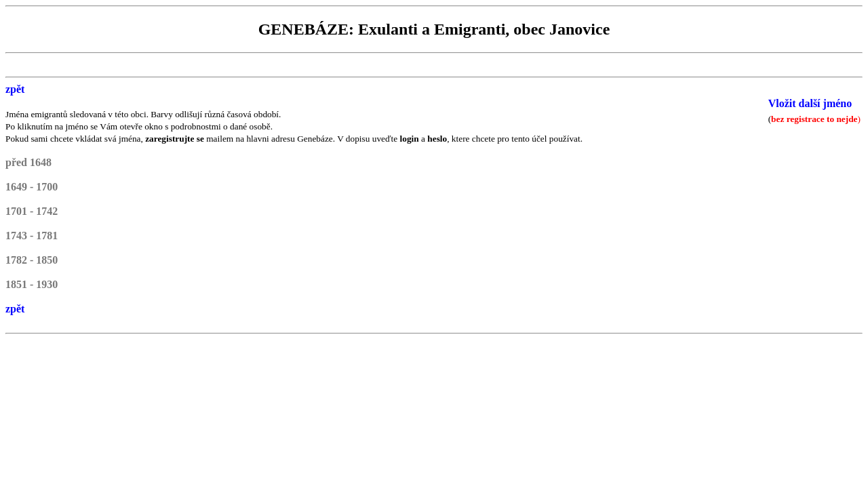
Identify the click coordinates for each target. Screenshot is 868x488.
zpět (15, 89)
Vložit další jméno (810, 103)
